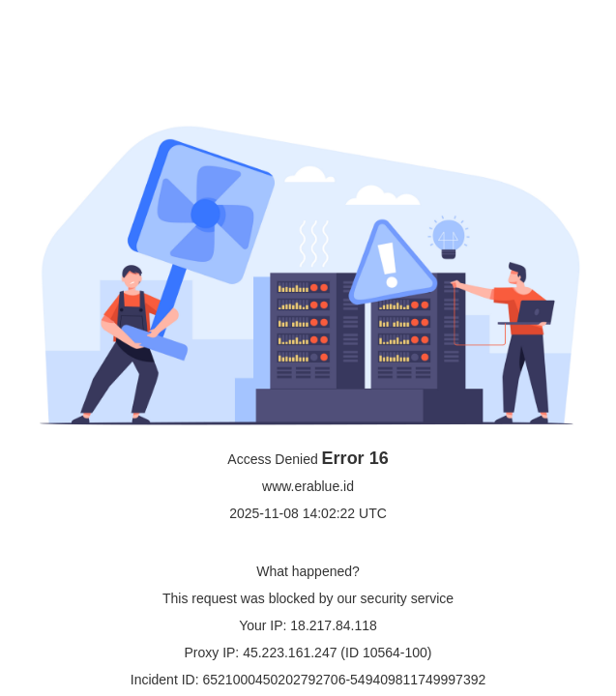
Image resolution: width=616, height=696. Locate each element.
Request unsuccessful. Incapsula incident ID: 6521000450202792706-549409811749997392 (308, 348)
